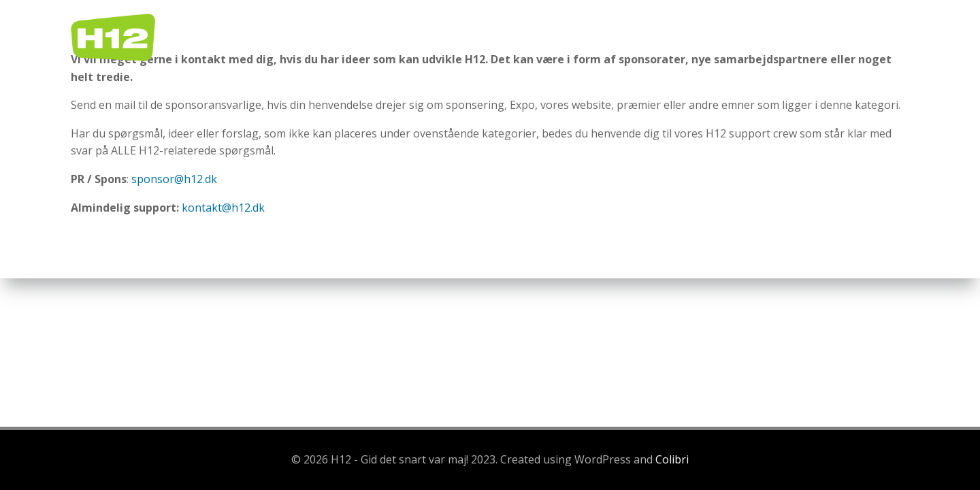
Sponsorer (790, 37)
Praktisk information (673, 37)
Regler (567, 37)
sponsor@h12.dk (174, 179)
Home (505, 37)
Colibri (672, 459)
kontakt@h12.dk (223, 208)
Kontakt (872, 37)
